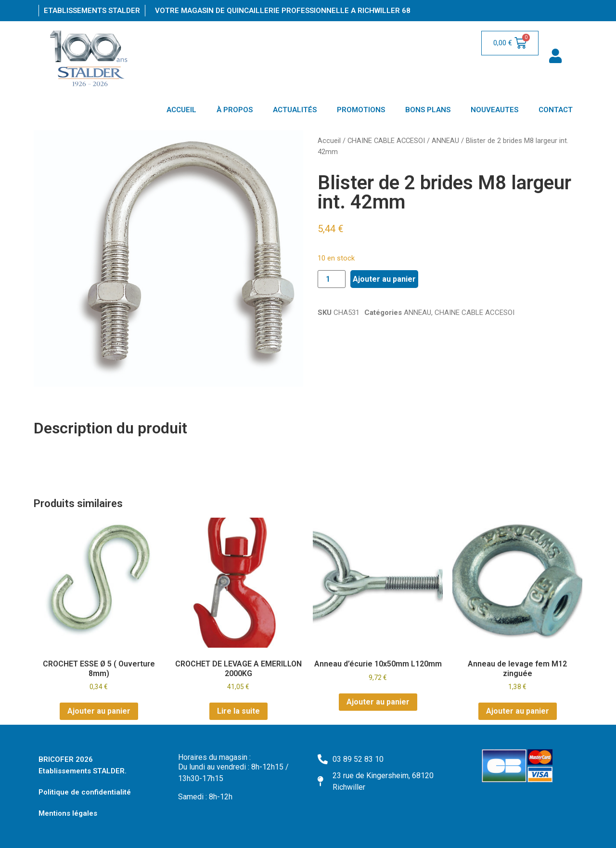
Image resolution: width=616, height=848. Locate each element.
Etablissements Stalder (92, 11)
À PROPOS (235, 110)
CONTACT (556, 110)
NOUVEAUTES (494, 110)
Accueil (329, 141)
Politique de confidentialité (85, 792)
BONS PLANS (428, 110)
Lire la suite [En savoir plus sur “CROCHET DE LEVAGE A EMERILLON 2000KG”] (238, 711)
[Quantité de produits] (332, 279)
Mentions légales (68, 813)
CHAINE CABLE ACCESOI (386, 141)
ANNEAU (445, 141)
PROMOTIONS (361, 110)
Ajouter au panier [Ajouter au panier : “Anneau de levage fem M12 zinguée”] (518, 711)
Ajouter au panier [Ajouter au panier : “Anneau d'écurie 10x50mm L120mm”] (378, 702)
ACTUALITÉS (295, 110)
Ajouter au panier (384, 279)
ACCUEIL (181, 110)
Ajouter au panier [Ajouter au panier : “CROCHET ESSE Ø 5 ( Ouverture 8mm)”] (99, 711)
